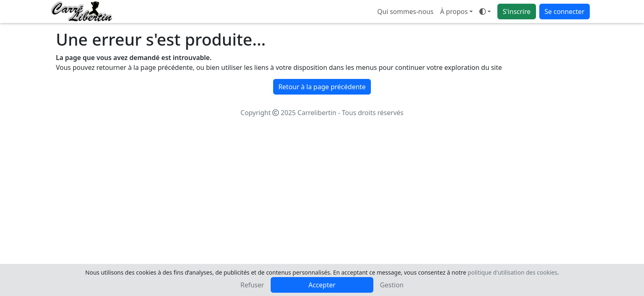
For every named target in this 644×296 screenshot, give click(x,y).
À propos (454, 12)
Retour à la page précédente (322, 87)
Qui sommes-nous (406, 12)
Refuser (252, 285)
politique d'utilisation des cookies (513, 272)
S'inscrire (517, 12)
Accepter (322, 285)
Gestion (392, 285)
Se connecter (565, 12)
